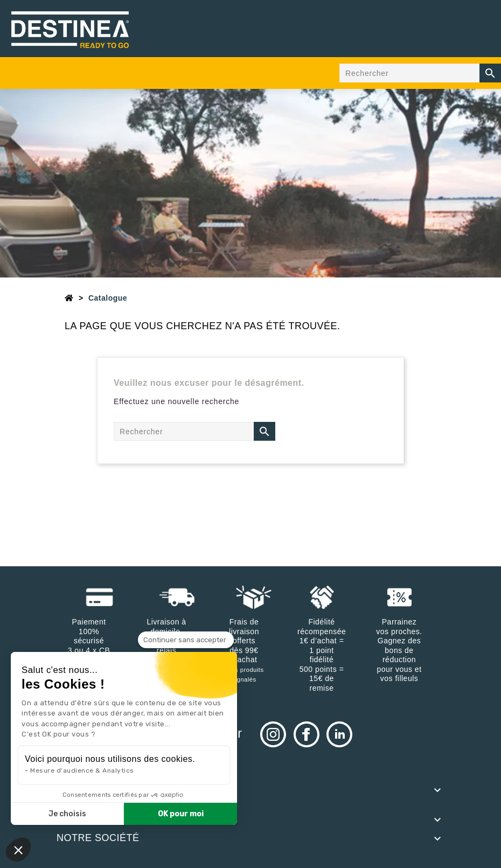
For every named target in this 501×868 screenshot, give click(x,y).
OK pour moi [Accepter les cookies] (181, 814)
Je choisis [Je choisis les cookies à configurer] (67, 814)
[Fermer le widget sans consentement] (186, 640)
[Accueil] (69, 298)
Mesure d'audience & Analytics (82, 770)
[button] (18, 850)
